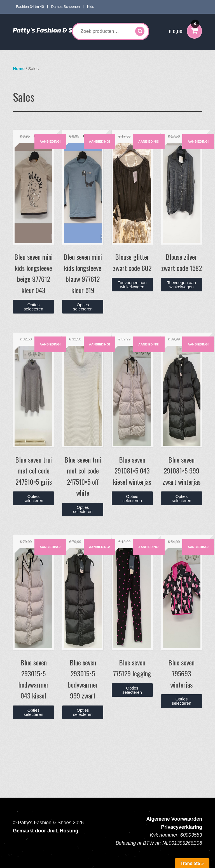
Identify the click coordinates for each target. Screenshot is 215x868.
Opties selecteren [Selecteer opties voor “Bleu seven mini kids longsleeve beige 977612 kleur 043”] (34, 307)
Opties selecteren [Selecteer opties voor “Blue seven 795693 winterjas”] (182, 701)
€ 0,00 (184, 28)
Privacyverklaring (182, 827)
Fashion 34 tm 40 (30, 7)
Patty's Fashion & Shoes (50, 30)
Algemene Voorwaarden (174, 819)
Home (19, 69)
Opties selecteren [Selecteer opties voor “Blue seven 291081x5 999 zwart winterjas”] (182, 498)
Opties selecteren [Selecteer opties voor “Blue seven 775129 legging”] (132, 690)
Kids (91, 7)
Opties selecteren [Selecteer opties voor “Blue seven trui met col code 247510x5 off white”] (83, 509)
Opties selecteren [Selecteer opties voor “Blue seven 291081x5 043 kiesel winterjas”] (132, 498)
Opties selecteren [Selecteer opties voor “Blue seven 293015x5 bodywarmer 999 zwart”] (83, 712)
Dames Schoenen (66, 7)
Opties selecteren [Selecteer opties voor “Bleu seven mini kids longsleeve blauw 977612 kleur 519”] (83, 307)
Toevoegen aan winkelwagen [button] (132, 285)
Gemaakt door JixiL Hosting (45, 831)
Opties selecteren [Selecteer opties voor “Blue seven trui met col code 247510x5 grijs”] (34, 498)
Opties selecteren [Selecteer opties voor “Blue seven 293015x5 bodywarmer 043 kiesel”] (34, 712)
